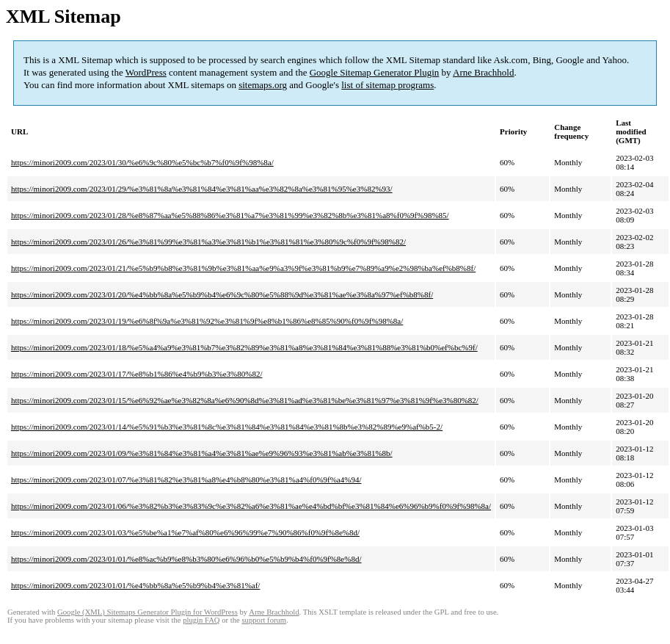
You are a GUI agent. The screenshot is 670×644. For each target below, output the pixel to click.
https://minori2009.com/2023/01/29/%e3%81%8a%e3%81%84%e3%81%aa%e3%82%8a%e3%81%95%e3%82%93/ (202, 189)
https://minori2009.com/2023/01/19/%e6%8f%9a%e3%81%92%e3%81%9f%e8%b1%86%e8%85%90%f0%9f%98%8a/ (207, 321)
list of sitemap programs (387, 85)
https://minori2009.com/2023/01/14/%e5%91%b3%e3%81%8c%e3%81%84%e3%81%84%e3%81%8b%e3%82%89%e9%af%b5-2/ (227, 427)
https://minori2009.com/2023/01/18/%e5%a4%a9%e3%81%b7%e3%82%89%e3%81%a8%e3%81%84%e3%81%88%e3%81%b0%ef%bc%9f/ (244, 347)
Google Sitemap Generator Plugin (375, 72)
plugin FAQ (201, 620)
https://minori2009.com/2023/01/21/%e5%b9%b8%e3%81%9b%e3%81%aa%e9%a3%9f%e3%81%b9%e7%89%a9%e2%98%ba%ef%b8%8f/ (243, 268)
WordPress (146, 72)
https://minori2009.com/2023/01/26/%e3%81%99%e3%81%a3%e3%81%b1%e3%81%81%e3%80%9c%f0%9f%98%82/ (208, 242)
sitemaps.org (263, 85)
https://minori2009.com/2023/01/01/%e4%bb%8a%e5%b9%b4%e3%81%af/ (135, 585)
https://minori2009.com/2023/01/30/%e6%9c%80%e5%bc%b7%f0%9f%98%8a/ (142, 162)
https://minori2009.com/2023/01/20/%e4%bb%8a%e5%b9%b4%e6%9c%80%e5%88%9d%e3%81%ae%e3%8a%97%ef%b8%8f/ (222, 294)
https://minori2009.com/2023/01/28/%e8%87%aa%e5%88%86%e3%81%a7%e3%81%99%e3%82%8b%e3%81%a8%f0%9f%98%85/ (230, 215)
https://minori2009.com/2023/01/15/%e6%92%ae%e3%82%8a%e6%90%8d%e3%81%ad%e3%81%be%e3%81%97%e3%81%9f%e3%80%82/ (245, 400)
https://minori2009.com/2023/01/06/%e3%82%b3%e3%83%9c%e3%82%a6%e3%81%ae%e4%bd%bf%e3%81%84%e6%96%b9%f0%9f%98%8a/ (251, 506)
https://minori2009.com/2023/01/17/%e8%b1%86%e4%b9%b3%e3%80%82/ (136, 374)
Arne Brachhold (483, 72)
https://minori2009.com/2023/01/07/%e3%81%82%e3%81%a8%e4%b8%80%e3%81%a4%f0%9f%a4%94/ (186, 480)
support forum (264, 620)
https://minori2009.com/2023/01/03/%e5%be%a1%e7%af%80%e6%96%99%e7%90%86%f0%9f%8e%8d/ (185, 532)
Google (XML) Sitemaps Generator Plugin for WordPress (148, 612)
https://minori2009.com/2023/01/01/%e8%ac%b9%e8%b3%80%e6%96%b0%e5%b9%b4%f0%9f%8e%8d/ (186, 559)
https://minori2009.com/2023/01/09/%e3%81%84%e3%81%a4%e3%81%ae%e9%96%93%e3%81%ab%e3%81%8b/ (202, 453)
